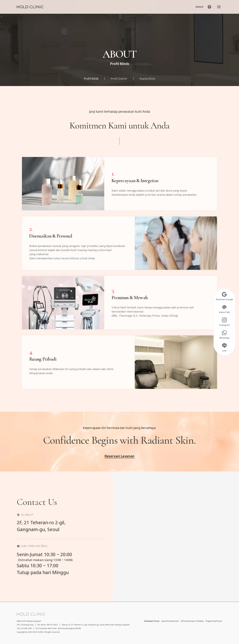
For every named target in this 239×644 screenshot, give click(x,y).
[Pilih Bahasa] (209, 7)
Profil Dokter (119, 79)
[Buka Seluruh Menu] (219, 7)
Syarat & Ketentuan (170, 621)
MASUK (200, 7)
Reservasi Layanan (120, 456)
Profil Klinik (91, 79)
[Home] (30, 7)
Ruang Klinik (147, 79)
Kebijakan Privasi (152, 621)
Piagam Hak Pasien (214, 621)
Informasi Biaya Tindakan (192, 621)
